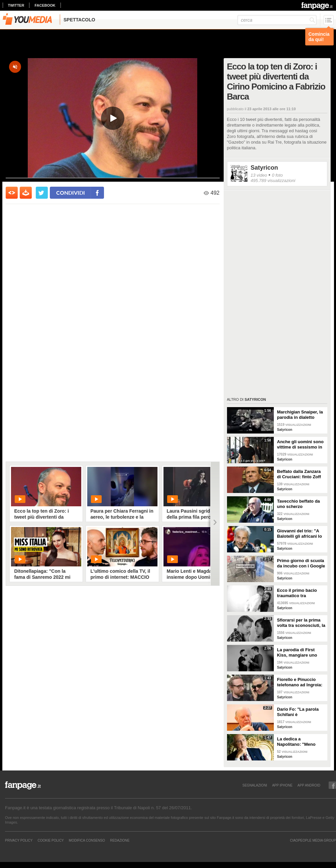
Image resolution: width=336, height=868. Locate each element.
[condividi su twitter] (42, 193)
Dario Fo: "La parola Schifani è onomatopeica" (298, 712)
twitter (16, 5)
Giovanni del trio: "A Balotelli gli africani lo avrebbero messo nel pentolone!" (300, 534)
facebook (45, 5)
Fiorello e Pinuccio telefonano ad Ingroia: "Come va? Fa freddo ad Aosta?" (300, 682)
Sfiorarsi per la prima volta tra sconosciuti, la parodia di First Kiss (301, 623)
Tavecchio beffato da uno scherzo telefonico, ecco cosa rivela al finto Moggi (299, 504)
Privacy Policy (19, 840)
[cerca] (277, 20)
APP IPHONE (282, 785)
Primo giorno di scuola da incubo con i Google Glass (301, 563)
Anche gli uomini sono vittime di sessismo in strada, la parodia (300, 445)
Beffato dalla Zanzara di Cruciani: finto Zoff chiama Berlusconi (299, 474)
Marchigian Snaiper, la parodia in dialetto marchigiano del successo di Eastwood (300, 415)
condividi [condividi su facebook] (71, 193)
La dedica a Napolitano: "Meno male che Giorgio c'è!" (300, 742)
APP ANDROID (309, 785)
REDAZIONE (120, 840)
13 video (259, 175)
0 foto (277, 175)
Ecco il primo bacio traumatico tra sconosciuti (297, 593)
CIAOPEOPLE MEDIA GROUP (313, 840)
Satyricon (264, 168)
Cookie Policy (50, 840)
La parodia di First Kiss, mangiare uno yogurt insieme (297, 653)
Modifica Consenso (87, 840)
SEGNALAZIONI (255, 785)
